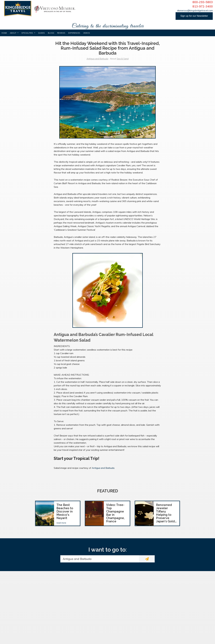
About (13, 33)
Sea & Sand (123, 59)
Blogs (51, 33)
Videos (87, 33)
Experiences (74, 33)
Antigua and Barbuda (97, 59)
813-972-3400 (203, 6)
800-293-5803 (203, 2)
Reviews (61, 33)
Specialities (27, 33)
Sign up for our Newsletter (194, 16)
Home (4, 33)
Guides (41, 33)
